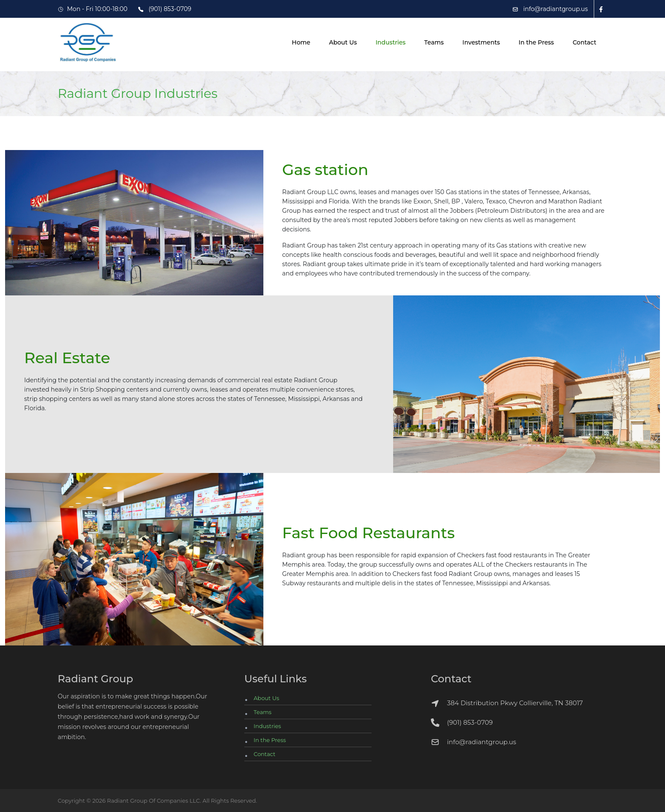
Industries (390, 42)
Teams (434, 42)
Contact (584, 42)
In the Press (536, 42)
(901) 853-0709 (470, 722)
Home (301, 42)
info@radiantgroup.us (482, 742)
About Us (343, 42)
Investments (481, 42)
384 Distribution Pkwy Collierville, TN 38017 (507, 703)
